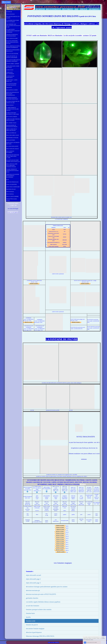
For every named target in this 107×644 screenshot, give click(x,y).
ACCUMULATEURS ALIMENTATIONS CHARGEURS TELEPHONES (13, 31)
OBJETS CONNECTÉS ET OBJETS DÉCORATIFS (12, 130)
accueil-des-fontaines (33, 606)
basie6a (28, 617)
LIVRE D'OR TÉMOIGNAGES (12, 182)
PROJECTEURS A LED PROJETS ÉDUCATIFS (13, 143)
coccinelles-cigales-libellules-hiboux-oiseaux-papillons (43, 602)
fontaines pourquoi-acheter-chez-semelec (39, 609)
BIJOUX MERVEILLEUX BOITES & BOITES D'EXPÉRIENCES (13, 47)
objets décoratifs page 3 (33, 583)
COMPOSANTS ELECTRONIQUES (10, 73)
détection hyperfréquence (34, 632)
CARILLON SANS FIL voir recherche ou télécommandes (12, 57)
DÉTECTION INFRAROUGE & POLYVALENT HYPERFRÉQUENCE (13, 94)
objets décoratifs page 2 (33, 579)
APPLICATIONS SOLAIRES (12, 38)
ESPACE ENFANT (10, 105)
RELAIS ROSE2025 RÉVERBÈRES (10, 152)
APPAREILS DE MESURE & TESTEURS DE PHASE (12, 35)
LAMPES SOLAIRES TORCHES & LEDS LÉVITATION (13, 120)
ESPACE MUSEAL (10, 194)
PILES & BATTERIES (11, 140)
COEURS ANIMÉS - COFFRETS (13, 64)
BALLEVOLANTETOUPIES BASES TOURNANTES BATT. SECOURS (12, 42)
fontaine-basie (30, 613)
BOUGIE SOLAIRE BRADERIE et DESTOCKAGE (13, 51)
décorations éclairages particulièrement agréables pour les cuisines (47, 587)
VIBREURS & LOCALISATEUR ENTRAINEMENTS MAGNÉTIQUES (13, 176)
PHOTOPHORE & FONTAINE (12, 138)
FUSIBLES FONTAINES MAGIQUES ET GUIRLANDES (13, 114)
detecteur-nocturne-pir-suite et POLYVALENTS (41, 594)
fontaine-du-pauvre (32, 625)
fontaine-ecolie (31, 621)
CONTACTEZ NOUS (11, 14)
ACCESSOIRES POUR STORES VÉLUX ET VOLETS (13, 21)
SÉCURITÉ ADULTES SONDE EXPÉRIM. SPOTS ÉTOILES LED (13, 161)
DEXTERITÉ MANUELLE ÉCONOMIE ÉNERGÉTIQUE (12, 98)
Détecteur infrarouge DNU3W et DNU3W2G (40, 636)
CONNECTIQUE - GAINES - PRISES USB (12, 81)
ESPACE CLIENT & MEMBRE (12, 196)
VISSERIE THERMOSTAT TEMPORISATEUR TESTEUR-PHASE (13, 171)
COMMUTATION (10, 70)
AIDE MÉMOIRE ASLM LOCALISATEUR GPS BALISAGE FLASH (13, 26)
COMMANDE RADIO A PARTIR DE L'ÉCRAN (13, 67)
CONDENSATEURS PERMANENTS (10, 77)
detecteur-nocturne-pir (33, 590)
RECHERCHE (9, 12)
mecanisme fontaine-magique (35, 629)
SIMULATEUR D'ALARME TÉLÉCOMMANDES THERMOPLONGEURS (12, 165)
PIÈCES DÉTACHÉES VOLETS (13, 135)
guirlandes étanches (32, 598)
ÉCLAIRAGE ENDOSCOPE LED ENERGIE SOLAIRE (13, 102)
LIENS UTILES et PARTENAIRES (13, 187)
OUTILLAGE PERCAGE (11, 133)
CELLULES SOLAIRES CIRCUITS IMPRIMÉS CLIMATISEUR (13, 61)
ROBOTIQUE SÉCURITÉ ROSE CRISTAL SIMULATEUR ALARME (13, 156)
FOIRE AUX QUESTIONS (12, 184)
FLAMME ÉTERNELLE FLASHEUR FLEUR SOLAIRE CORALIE (13, 109)
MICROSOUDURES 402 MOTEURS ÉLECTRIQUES (12, 126)
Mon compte (6, 2)
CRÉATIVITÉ (9, 88)
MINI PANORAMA (10, 192)
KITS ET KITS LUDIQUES (12, 117)
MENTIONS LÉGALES (11, 189)
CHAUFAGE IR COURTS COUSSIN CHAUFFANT (11, 84)
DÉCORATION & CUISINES (12, 90)
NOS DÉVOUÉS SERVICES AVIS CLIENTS (13, 17)
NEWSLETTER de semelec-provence (12, 200)
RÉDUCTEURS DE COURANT (13, 149)
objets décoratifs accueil (33, 575)
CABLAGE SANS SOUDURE (12, 54)
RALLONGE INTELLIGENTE (12, 146)
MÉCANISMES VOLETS (11, 123)
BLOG (8, 180)
